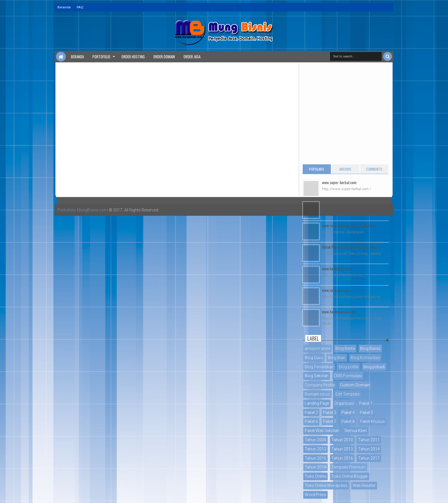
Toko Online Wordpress (326, 485)
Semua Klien (356, 431)
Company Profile (320, 385)
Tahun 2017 (369, 458)
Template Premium (348, 467)
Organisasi (344, 403)
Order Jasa (192, 57)
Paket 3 (330, 413)
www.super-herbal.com (339, 182)
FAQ (80, 7)
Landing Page (317, 403)
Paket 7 (330, 421)
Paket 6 (311, 421)
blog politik (349, 367)
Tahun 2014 (369, 449)
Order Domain (164, 57)
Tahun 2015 (315, 458)
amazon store (317, 348)
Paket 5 (366, 413)
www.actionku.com (336, 290)
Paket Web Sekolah (322, 431)
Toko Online (315, 476)
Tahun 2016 (342, 458)
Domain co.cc (317, 394)
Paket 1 (366, 403)
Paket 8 (348, 421)
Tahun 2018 (315, 467)
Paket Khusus (372, 421)
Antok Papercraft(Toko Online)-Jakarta (351, 247)
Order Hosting (133, 57)
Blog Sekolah (317, 376)
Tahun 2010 (342, 440)
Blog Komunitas (365, 358)
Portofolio (101, 57)
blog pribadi (374, 367)
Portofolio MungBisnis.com (83, 210)
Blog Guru (314, 358)
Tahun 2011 (369, 440)
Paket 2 (311, 413)
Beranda (64, 7)
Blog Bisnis (370, 348)
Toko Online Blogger (350, 476)
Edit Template (347, 394)
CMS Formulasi (348, 376)
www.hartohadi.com (337, 268)
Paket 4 (348, 413)
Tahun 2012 (315, 449)
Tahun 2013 (342, 449)
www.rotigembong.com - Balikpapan (349, 225)
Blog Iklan (337, 358)
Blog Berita (345, 348)
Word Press (315, 495)
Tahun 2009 (315, 440)
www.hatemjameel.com (339, 312)
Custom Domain (355, 385)
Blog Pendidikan (319, 367)
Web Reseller (364, 485)
